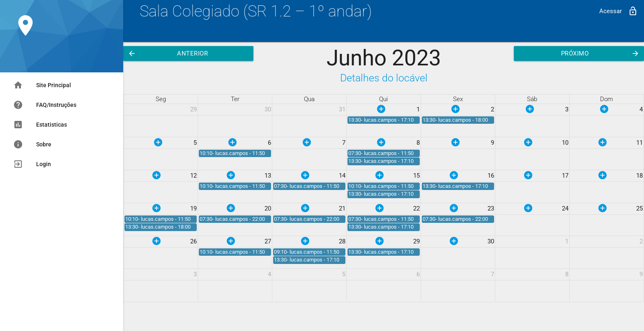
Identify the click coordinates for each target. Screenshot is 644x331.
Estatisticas (40, 125)
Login (32, 164)
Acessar (619, 11)
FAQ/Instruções (45, 105)
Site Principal (42, 85)
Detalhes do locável (384, 78)
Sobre (32, 144)
